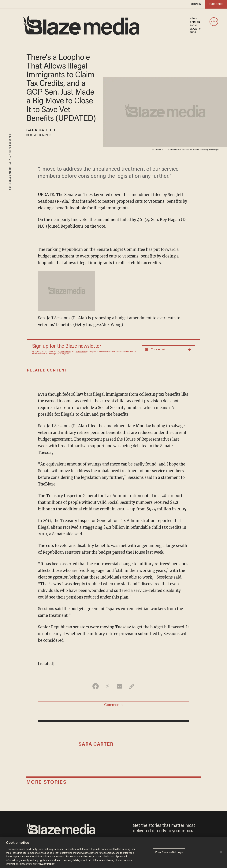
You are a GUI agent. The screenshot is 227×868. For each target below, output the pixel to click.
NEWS (193, 19)
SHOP (193, 33)
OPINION (195, 22)
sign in (196, 4)
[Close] (221, 852)
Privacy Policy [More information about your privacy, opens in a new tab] (46, 864)
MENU (214, 22)
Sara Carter (41, 130)
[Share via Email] (119, 686)
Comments (113, 705)
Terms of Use (81, 352)
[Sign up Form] (168, 349)
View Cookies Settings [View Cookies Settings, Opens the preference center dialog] (169, 852)
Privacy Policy (65, 352)
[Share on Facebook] (96, 686)
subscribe (216, 4)
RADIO (194, 26)
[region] (114, 852)
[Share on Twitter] (108, 686)
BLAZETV (195, 29)
